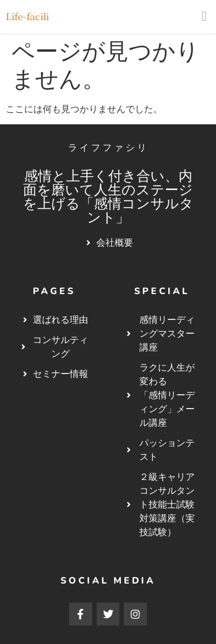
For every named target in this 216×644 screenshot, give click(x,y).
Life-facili (27, 16)
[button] (204, 16)
